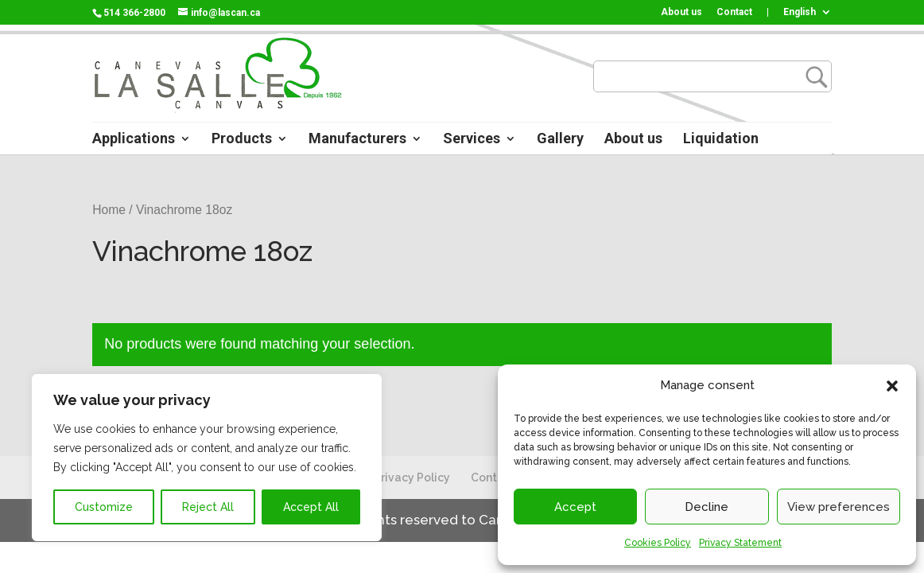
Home (109, 210)
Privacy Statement (740, 543)
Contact (734, 12)
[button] (892, 386)
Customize (104, 507)
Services (472, 140)
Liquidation (721, 140)
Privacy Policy (412, 477)
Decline (707, 507)
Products (242, 140)
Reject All (208, 507)
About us (681, 12)
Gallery (560, 140)
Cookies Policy (658, 543)
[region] (207, 458)
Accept (575, 507)
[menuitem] (808, 16)
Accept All (311, 507)
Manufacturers (357, 140)
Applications (134, 140)
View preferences (839, 507)
